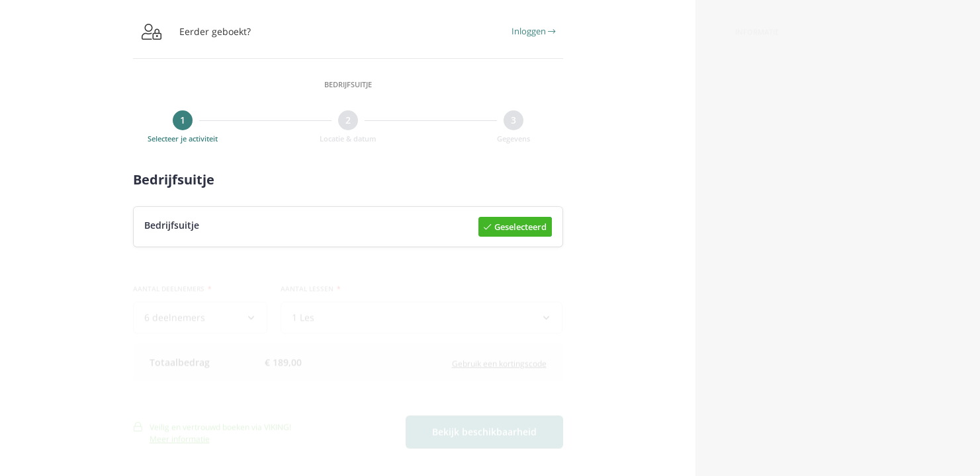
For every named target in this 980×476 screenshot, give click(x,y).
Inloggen (533, 31)
